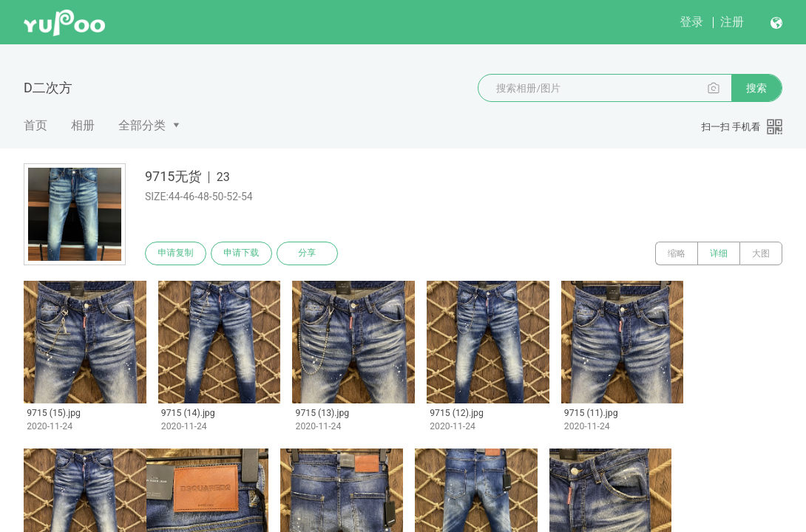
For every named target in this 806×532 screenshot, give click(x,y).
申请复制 (176, 253)
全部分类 (142, 125)
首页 (35, 125)
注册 (732, 22)
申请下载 (243, 253)
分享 (309, 253)
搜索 (756, 88)
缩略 (677, 253)
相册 (83, 125)
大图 (761, 253)
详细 (719, 253)
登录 (691, 22)
